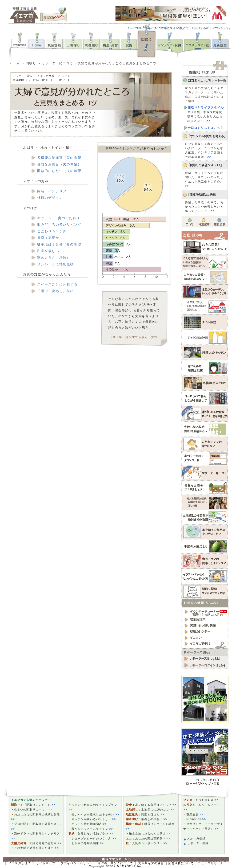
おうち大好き (207, 800)
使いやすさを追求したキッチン (95, 815)
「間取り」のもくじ (39, 805)
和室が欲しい (48, 251)
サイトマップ (46, 863)
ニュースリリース (211, 863)
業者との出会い (154, 819)
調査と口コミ (153, 815)
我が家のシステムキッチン (92, 829)
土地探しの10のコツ (158, 810)
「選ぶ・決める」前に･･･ (59, 291)
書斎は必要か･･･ (51, 238)
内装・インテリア (52, 191)
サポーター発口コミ (58, 63)
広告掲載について (181, 863)
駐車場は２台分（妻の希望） (61, 244)
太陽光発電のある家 (46, 843)
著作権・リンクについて (116, 863)
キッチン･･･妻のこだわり (59, 218)
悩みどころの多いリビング (59, 225)
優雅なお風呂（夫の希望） (59, 164)
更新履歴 (195, 815)
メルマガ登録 (196, 839)
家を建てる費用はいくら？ (156, 805)
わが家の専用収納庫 (88, 843)
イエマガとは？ (20, 863)
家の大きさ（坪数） (54, 258)
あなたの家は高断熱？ (153, 839)
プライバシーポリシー (77, 863)
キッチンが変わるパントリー (94, 819)
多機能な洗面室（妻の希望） (61, 158)
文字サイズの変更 (151, 863)
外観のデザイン (50, 198)
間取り (31, 63)
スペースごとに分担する (57, 285)
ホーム (15, 63)
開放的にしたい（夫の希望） (61, 171)
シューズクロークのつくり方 (94, 839)
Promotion (196, 819)
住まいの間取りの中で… (33, 810)
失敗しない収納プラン (95, 834)
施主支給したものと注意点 (150, 834)
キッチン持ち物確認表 (89, 824)
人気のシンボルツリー (150, 843)
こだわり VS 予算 (52, 231)
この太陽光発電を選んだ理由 (36, 848)
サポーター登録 (198, 843)
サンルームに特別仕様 (56, 264)
